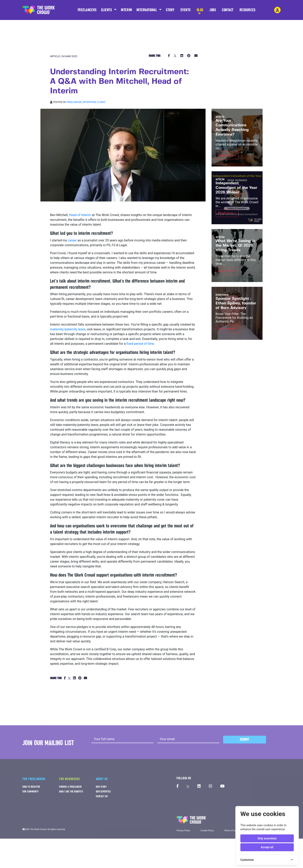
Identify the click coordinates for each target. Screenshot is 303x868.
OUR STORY (101, 787)
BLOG (200, 11)
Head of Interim (80, 215)
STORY (170, 11)
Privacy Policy (183, 831)
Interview (89, 102)
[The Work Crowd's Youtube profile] (222, 786)
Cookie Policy (207, 831)
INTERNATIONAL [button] (147, 10)
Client (101, 102)
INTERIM (126, 10)
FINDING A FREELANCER (70, 787)
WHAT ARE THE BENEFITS (71, 792)
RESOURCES (248, 11)
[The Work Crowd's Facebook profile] (178, 786)
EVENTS (186, 11)
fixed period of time (140, 344)
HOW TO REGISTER (31, 787)
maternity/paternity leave (68, 329)
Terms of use (231, 831)
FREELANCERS (87, 11)
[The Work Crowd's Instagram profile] (210, 786)
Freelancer (74, 102)
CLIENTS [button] (107, 10)
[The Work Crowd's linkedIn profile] (199, 786)
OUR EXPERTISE (103, 792)
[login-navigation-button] (277, 10)
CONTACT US (102, 796)
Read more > (227, 155)
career (73, 240)
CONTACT (228, 11)
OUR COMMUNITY (31, 792)
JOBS (213, 11)
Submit (244, 739)
